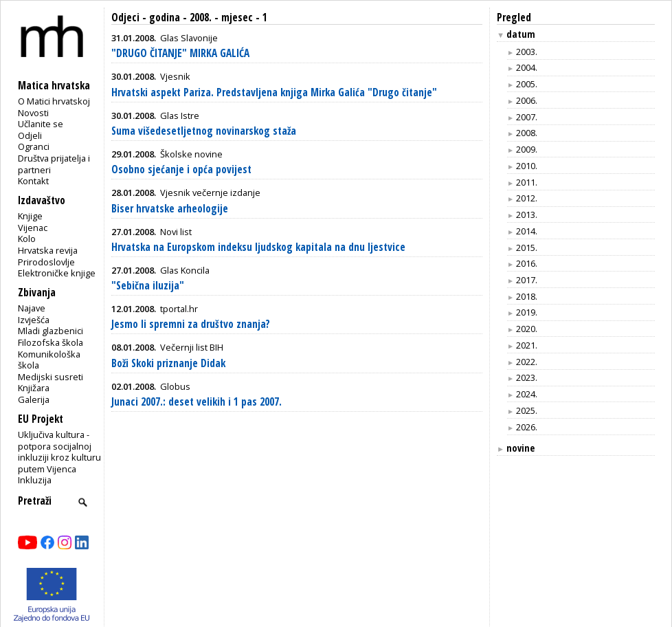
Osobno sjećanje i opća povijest (181, 169)
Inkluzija (35, 480)
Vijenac (33, 228)
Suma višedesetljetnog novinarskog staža (204, 131)
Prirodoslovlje (46, 262)
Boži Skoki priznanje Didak (168, 363)
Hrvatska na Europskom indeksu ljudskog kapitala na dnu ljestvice (258, 247)
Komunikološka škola (49, 360)
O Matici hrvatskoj (54, 101)
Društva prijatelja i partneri (54, 164)
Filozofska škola (51, 342)
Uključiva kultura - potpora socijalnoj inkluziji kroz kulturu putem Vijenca (59, 452)
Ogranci (34, 146)
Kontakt (33, 181)
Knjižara (34, 388)
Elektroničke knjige (57, 273)
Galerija (34, 399)
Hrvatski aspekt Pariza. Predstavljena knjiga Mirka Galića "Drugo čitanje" (274, 92)
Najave (32, 308)
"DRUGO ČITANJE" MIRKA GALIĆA (180, 53)
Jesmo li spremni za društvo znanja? (191, 324)
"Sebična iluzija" (148, 286)
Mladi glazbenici (51, 331)
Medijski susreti (51, 377)
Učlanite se (41, 124)
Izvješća (34, 320)
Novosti (33, 113)
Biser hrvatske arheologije (170, 209)
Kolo (27, 239)
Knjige (30, 216)
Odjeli (30, 135)
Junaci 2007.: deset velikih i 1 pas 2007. (197, 402)
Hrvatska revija (48, 250)
